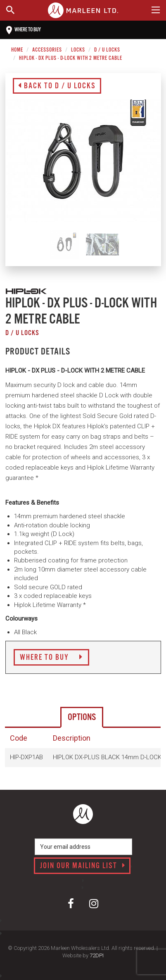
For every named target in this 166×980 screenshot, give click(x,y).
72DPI (97, 955)
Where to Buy (51, 658)
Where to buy (24, 30)
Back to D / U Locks (57, 86)
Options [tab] (82, 717)
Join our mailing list (83, 866)
